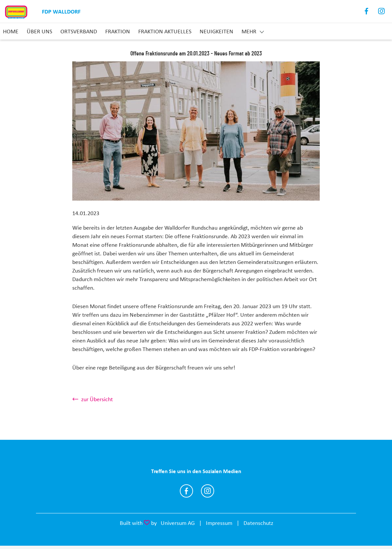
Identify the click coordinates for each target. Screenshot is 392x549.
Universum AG (178, 523)
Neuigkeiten (216, 31)
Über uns (39, 31)
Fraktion (118, 31)
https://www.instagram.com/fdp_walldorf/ (208, 491)
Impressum (219, 523)
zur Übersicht (97, 399)
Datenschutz (258, 523)
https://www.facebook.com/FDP (186, 491)
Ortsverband (79, 31)
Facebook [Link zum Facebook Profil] (367, 11)
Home (11, 31)
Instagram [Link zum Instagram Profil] (382, 11)
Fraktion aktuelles (165, 31)
